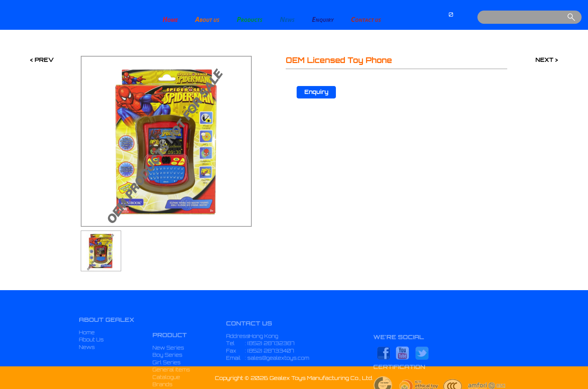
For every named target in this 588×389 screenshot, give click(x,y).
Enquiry (316, 92)
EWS (287, 19)
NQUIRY (322, 19)
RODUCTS (249, 19)
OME (170, 19)
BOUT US (207, 19)
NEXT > (547, 60)
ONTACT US (366, 19)
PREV (43, 60)
